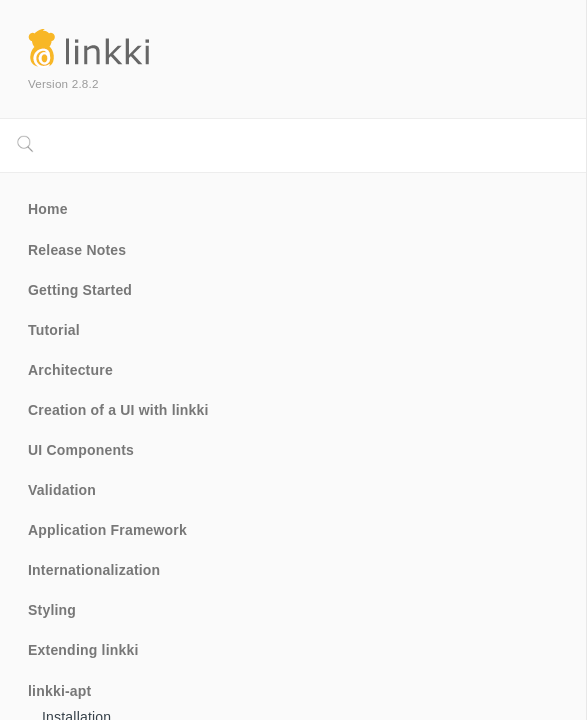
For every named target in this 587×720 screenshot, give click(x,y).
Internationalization (94, 570)
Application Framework (107, 530)
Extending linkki (83, 650)
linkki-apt (59, 691)
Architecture (70, 370)
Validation (62, 490)
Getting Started (80, 290)
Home (48, 209)
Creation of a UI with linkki (118, 410)
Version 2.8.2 (63, 83)
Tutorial (54, 330)
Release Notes (77, 250)
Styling (52, 610)
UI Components (81, 450)
